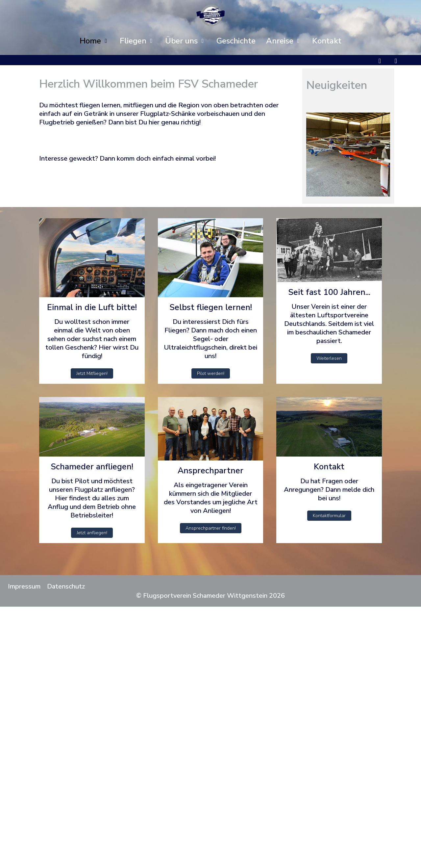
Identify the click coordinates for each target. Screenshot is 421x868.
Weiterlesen (329, 358)
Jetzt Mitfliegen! (92, 373)
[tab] (334, 183)
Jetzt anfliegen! (92, 533)
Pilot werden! (211, 373)
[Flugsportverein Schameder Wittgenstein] (210, 15)
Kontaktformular (329, 516)
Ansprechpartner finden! (211, 528)
